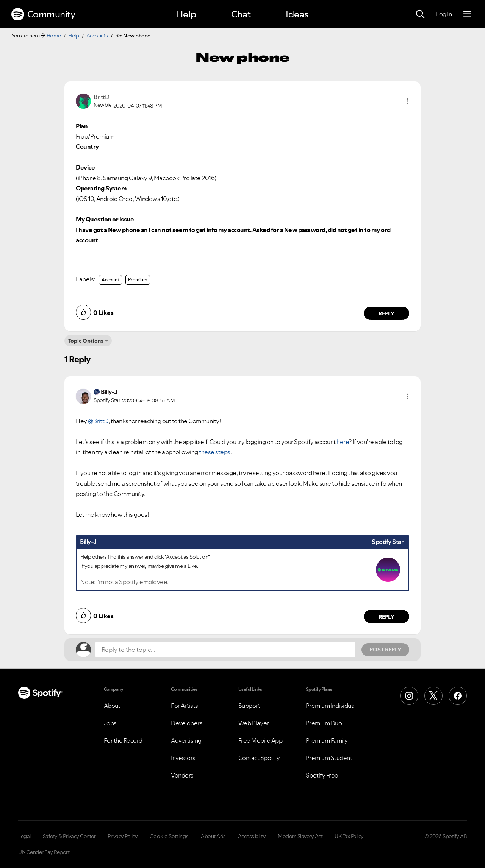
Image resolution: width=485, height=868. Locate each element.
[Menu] (467, 14)
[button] (407, 101)
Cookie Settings (169, 836)
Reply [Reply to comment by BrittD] (387, 313)
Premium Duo (324, 723)
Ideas (297, 14)
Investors (183, 758)
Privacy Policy (123, 836)
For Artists (185, 706)
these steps (214, 452)
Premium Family (327, 740)
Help (186, 14)
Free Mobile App (260, 740)
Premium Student (329, 758)
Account (110, 280)
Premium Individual (331, 706)
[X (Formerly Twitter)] (433, 696)
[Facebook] (458, 696)
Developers (187, 723)
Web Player (254, 723)
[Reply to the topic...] (225, 650)
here (343, 442)
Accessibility (252, 836)
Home (54, 36)
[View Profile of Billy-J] (109, 392)
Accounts (97, 36)
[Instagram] (409, 696)
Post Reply (385, 650)
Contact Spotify (259, 758)
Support (249, 706)
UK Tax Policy (349, 836)
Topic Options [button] (86, 341)
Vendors (182, 775)
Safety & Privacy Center (69, 836)
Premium (138, 280)
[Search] (420, 14)
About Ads (213, 836)
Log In (444, 14)
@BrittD (98, 421)
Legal (24, 836)
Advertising (186, 740)
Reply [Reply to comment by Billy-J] (387, 617)
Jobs (110, 723)
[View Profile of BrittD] (101, 97)
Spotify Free (322, 775)
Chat (241, 14)
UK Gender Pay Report (44, 852)
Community (43, 14)
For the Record (123, 740)
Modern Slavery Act (300, 836)
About (112, 706)
